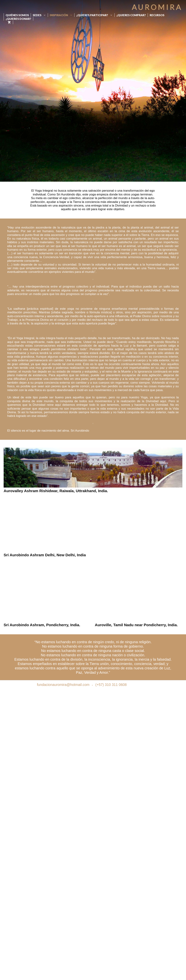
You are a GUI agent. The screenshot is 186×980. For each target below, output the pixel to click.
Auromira (157, 7)
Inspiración (62, 15)
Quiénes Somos (17, 15)
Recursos (157, 15)
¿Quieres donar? (18, 19)
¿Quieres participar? (95, 15)
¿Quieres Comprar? (131, 15)
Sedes (40, 15)
